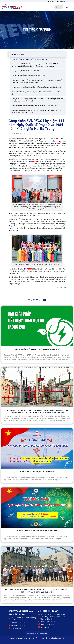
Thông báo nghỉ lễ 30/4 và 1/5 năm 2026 (37, 472)
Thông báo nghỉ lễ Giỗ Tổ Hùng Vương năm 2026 (37, 531)
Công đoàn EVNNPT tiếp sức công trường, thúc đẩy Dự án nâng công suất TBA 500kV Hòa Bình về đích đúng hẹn (37, 591)
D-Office (51, 1)
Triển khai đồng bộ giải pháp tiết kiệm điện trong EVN (37, 349)
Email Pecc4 (61, 1)
